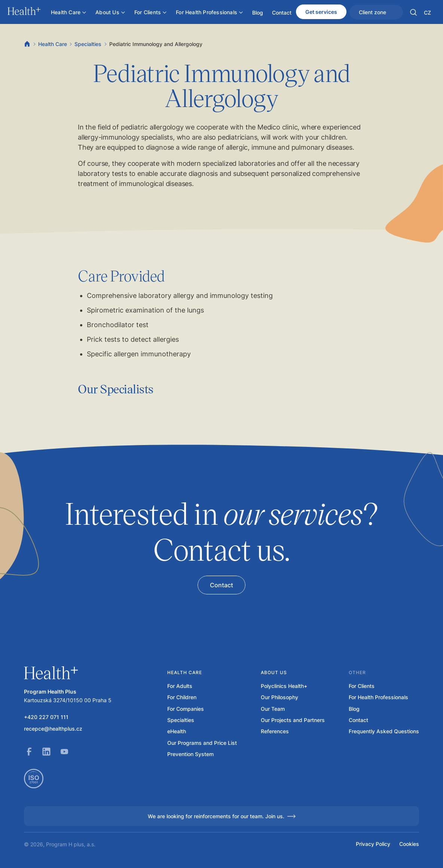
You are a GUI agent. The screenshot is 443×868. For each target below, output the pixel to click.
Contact (358, 720)
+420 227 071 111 (46, 717)
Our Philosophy (279, 697)
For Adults (180, 686)
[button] (413, 12)
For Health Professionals (378, 697)
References (275, 731)
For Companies (186, 709)
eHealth (177, 731)
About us (274, 672)
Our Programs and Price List (202, 743)
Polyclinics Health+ (284, 686)
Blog (354, 709)
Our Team (273, 709)
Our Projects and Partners (293, 720)
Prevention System (190, 754)
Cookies (409, 844)
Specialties (88, 44)
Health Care (53, 44)
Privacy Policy (373, 844)
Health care (185, 672)
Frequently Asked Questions (384, 731)
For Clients (362, 686)
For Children (182, 697)
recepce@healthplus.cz (53, 729)
